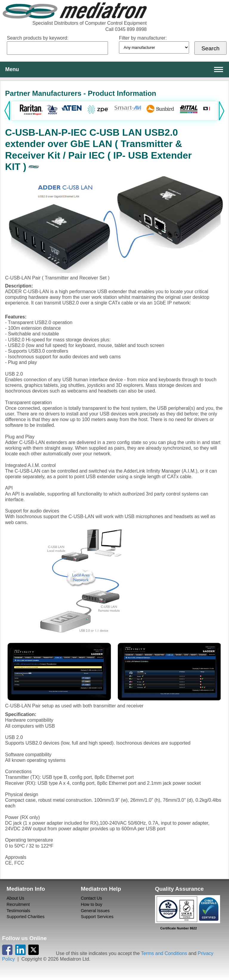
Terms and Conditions (164, 953)
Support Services (97, 917)
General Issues (95, 911)
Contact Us (91, 898)
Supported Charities (25, 917)
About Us (15, 898)
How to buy (92, 904)
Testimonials (18, 911)
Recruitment (18, 904)
